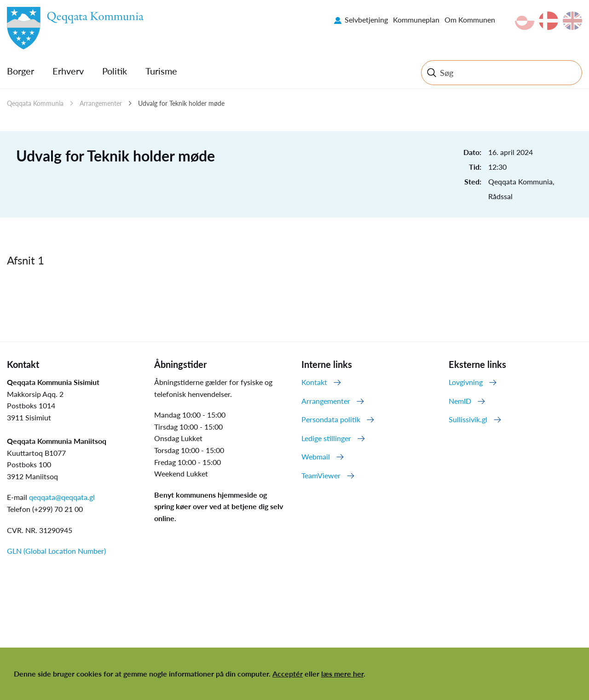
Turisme (161, 71)
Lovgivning (466, 382)
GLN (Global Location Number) (56, 551)
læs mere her (342, 674)
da (549, 21)
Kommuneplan (416, 20)
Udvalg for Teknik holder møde (181, 103)
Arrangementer (101, 103)
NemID (460, 401)
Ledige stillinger (326, 438)
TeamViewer (321, 475)
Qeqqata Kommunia (35, 103)
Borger (20, 71)
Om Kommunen (470, 20)
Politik (115, 71)
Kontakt (314, 382)
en (572, 21)
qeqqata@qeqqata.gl (62, 497)
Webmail (316, 456)
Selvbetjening (366, 20)
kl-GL (525, 21)
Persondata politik (331, 419)
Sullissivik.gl (468, 419)
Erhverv (68, 71)
